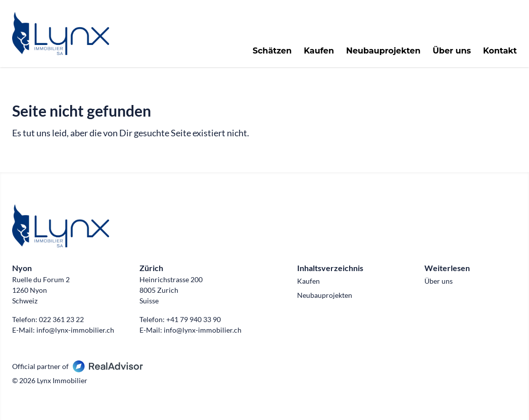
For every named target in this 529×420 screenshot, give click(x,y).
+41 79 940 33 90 (194, 319)
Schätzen (272, 51)
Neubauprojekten (383, 51)
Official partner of (78, 366)
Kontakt (500, 51)
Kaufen (319, 51)
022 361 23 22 (61, 319)
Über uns (452, 51)
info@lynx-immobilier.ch (75, 330)
